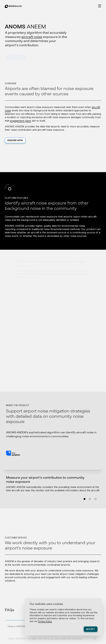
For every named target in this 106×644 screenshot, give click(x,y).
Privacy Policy (45, 621)
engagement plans (21, 121)
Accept (91, 629)
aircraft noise (32, 37)
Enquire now (15, 140)
